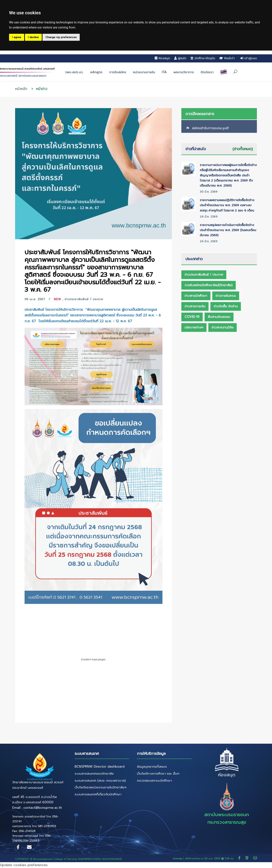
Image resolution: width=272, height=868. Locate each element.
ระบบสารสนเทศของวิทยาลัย (94, 773)
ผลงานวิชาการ (184, 72)
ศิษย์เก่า (227, 58)
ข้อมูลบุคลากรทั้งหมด (152, 767)
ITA (164, 72)
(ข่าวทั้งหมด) (243, 149)
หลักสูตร (96, 72)
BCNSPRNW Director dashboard (100, 767)
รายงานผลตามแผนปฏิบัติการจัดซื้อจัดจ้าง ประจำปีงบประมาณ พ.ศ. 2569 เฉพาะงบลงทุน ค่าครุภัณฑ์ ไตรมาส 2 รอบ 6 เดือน (227, 205)
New (57, 299)
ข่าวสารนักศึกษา (196, 296)
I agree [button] (17, 37)
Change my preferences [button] (61, 37)
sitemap (178, 858)
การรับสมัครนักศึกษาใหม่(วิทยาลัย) (209, 285)
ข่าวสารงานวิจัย (223, 327)
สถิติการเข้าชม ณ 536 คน (210, 858)
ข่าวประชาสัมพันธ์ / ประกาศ (84, 299)
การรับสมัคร (118, 72)
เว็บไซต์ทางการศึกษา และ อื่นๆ (158, 773)
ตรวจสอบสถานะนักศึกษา (154, 780)
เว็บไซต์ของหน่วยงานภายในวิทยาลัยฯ (100, 787)
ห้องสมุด (162, 58)
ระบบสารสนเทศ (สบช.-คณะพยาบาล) (100, 780)
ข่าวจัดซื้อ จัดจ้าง (226, 306)
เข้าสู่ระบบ (249, 58)
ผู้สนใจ (180, 58)
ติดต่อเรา (207, 72)
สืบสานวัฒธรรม (219, 317)
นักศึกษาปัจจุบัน (203, 58)
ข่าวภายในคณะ (226, 296)
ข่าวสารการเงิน (195, 306)
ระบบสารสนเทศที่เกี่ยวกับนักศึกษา (98, 794)
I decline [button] (33, 37)
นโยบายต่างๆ (194, 327)
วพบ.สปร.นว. (74, 72)
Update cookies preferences (24, 865)
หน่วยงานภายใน (144, 72)
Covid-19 (192, 317)
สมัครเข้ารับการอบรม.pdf (210, 128)
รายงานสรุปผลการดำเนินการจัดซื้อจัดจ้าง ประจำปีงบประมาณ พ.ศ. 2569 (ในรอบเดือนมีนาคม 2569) (228, 230)
